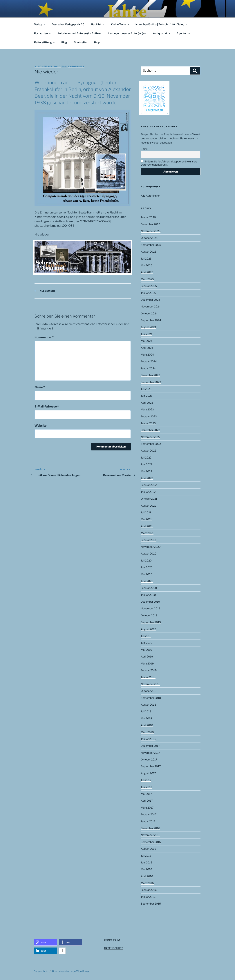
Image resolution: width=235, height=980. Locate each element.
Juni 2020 (147, 567)
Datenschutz (41, 971)
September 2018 (151, 698)
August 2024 (149, 327)
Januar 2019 (148, 677)
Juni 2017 (146, 787)
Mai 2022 (146, 471)
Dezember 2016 (150, 828)
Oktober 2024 (149, 313)
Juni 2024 (147, 334)
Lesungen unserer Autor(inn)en (127, 33)
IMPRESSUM (112, 940)
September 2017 (151, 766)
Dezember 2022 (150, 430)
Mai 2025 (147, 265)
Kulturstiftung (45, 42)
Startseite (80, 42)
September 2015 (151, 904)
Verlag (40, 24)
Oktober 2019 (149, 615)
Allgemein (47, 291)
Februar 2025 (149, 286)
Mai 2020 (147, 574)
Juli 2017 (146, 780)
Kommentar (44, 337)
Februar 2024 (149, 361)
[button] (46, 942)
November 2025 (151, 231)
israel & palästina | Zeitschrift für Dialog (162, 24)
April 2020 (147, 581)
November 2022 (151, 437)
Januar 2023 (148, 423)
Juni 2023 (147, 396)
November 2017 (150, 753)
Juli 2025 (146, 259)
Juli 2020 (146, 560)
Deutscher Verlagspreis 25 (68, 24)
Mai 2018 (146, 718)
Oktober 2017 (149, 759)
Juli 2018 (146, 711)
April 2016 (147, 876)
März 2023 (147, 409)
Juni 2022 (147, 464)
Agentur (184, 33)
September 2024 (151, 320)
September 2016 (151, 842)
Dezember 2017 (150, 746)
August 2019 (148, 629)
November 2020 (151, 547)
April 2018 (147, 725)
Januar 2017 (148, 821)
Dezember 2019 (150, 602)
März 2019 (147, 663)
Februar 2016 (149, 890)
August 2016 (148, 849)
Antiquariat (162, 33)
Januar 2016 (148, 897)
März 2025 (147, 279)
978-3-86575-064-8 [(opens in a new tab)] (95, 221)
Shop (96, 42)
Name (40, 387)
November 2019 (151, 608)
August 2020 (149, 554)
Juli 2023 (146, 389)
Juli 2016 (146, 856)
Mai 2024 (147, 341)
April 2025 (147, 272)
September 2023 (151, 382)
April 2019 (147, 656)
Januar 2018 (148, 739)
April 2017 (147, 801)
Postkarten (43, 33)
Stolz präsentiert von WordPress (70, 971)
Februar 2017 (149, 814)
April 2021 (147, 526)
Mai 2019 (146, 650)
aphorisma (76, 66)
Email (144, 149)
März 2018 (147, 732)
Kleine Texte (120, 24)
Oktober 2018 (149, 691)
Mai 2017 (146, 794)
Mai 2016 (146, 869)
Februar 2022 (149, 485)
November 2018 (151, 684)
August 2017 (148, 773)
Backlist (98, 24)
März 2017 (147, 808)
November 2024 (151, 306)
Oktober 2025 (149, 238)
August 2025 (149, 252)
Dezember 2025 (150, 224)
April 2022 (147, 478)
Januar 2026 (148, 217)
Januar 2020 (148, 595)
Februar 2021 (149, 540)
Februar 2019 (149, 670)
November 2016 (151, 835)
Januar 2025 (148, 293)
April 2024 (147, 348)
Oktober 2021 (149, 499)
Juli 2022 (146, 458)
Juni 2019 (147, 643)
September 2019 (151, 622)
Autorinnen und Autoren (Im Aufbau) (79, 33)
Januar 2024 (148, 368)
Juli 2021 (146, 512)
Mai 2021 (146, 519)
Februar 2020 (149, 588)
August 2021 (148, 506)
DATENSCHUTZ (114, 948)
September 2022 (151, 444)
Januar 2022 (148, 492)
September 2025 (151, 245)
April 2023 (147, 403)
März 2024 (147, 355)
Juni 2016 (147, 862)
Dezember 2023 (150, 375)
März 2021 (147, 533)
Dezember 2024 (150, 300)
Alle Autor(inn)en (151, 196)
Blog (64, 42)
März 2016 (147, 883)
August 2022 (148, 451)
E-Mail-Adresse (47, 406)
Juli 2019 (146, 636)
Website (40, 426)
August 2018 (148, 705)
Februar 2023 (149, 416)
